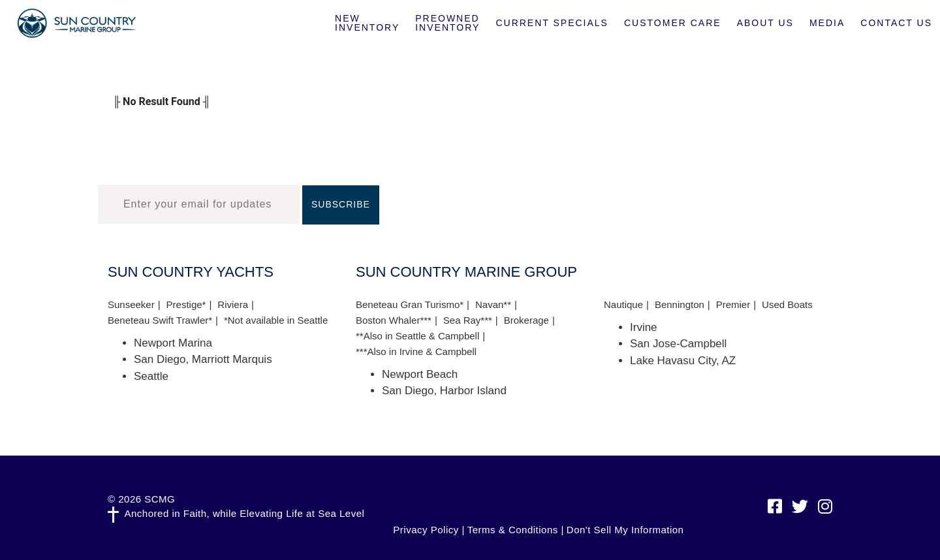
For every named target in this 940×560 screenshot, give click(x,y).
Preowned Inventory (447, 23)
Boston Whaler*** (394, 320)
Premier (733, 304)
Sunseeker (131, 304)
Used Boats (787, 304)
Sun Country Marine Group (76, 23)
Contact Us (896, 23)
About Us (765, 23)
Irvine (644, 327)
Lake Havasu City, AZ (683, 361)
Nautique (623, 304)
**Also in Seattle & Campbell (417, 336)
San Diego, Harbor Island (444, 391)
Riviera (233, 304)
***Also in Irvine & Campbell (416, 351)
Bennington (680, 304)
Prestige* (186, 304)
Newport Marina (173, 343)
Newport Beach (420, 374)
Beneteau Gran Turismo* (410, 304)
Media (827, 23)
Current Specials (552, 23)
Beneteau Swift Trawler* (160, 320)
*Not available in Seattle (276, 320)
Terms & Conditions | (516, 530)
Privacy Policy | (429, 530)
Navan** (493, 304)
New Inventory (367, 23)
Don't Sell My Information (625, 530)
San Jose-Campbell (678, 344)
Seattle (151, 376)
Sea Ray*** (468, 320)
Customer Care (673, 23)
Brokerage (526, 320)
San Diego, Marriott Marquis (203, 359)
